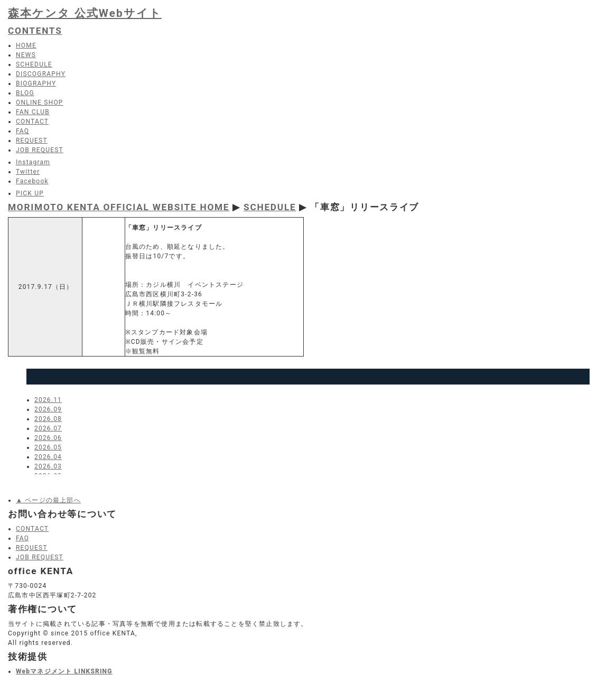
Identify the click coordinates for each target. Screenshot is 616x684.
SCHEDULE (270, 207)
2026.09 (48, 409)
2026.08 (48, 419)
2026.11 (48, 400)
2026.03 (48, 466)
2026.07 (48, 428)
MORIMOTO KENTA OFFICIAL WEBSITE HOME (119, 207)
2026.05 (48, 447)
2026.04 (48, 457)
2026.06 (48, 438)
